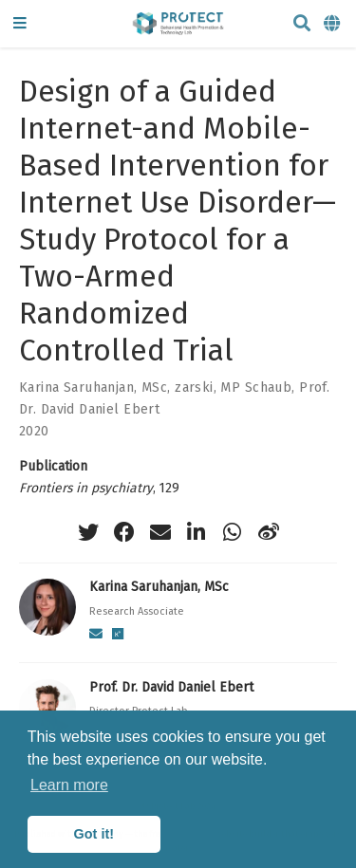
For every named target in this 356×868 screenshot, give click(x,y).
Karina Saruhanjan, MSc (93, 388)
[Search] (302, 24)
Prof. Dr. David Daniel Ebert (171, 687)
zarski (194, 388)
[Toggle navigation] (20, 24)
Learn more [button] (69, 785)
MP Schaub (256, 388)
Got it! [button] (94, 834)
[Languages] (333, 24)
